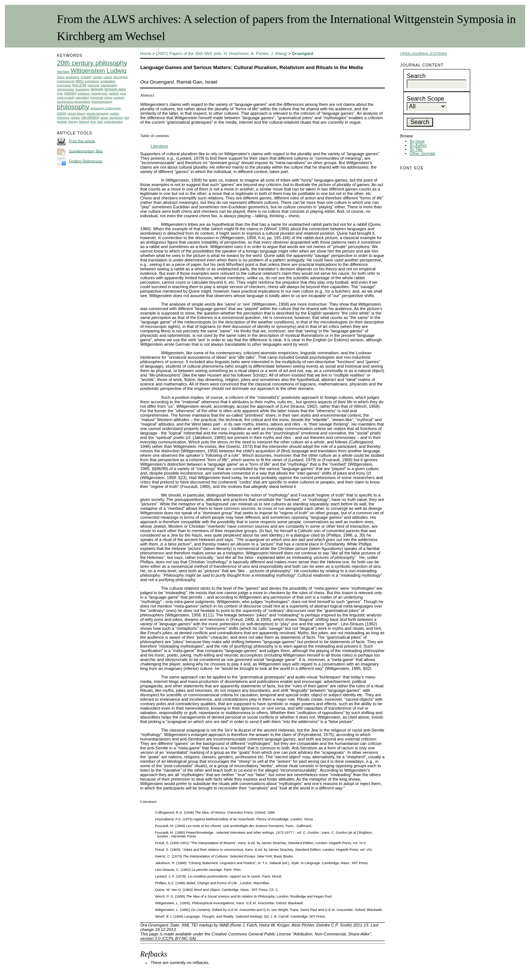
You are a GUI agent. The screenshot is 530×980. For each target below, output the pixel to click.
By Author (418, 145)
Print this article (82, 141)
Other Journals (423, 154)
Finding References (85, 161)
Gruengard (303, 53)
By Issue (417, 141)
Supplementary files (86, 151)
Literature (159, 146)
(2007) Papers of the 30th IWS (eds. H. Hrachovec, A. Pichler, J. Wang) (222, 53)
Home (146, 53)
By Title (416, 149)
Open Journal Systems (424, 53)
